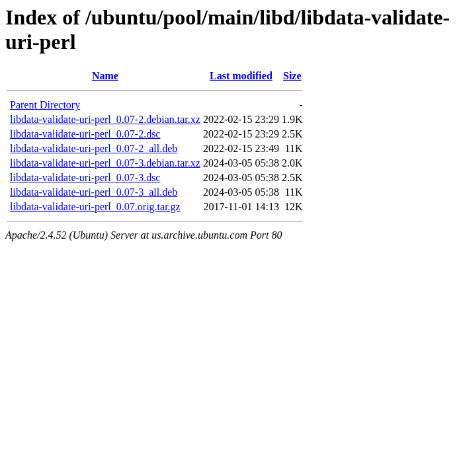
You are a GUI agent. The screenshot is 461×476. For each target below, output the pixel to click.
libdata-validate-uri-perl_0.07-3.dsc (85, 178)
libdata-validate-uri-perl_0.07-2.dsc (85, 134)
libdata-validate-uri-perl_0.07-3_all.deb (94, 192)
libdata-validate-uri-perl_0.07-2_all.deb (94, 148)
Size (292, 76)
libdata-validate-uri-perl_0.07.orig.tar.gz (95, 207)
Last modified (241, 76)
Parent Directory (45, 105)
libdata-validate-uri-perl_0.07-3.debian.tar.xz (105, 163)
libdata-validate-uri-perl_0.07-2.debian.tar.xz (105, 119)
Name (105, 76)
